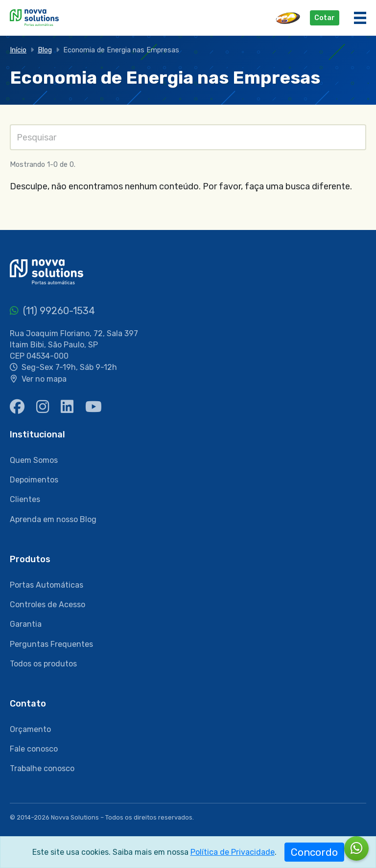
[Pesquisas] (188, 137)
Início (18, 50)
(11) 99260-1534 (52, 311)
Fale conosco (34, 749)
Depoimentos (34, 480)
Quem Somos (34, 460)
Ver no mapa (44, 379)
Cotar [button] (325, 18)
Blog (45, 50)
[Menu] (360, 18)
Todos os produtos (43, 664)
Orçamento (30, 729)
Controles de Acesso (47, 605)
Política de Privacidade (233, 852)
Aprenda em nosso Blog (53, 519)
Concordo (314, 852)
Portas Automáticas (47, 585)
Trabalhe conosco (42, 768)
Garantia (26, 624)
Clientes (25, 499)
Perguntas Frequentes (51, 644)
